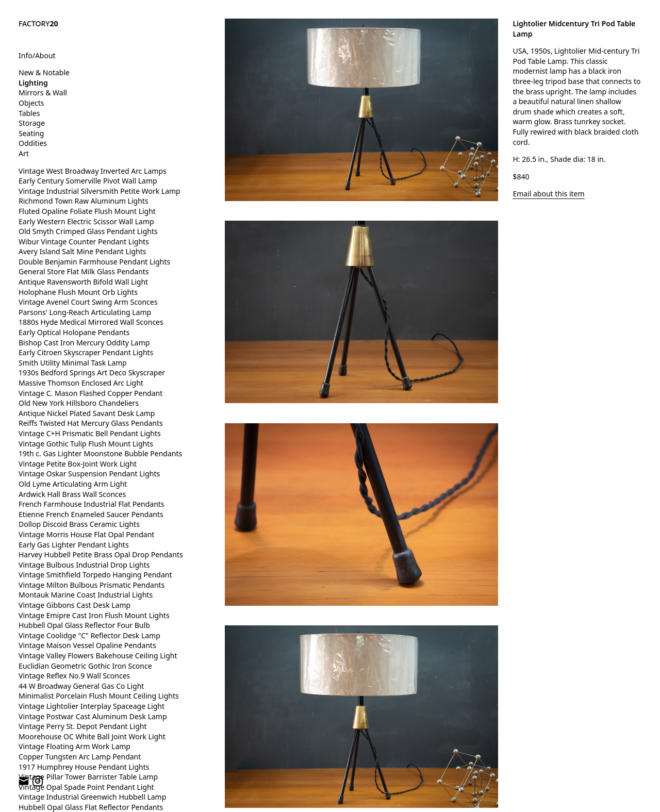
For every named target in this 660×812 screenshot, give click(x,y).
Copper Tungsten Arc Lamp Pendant (80, 757)
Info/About (37, 55)
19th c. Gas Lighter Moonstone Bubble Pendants (100, 453)
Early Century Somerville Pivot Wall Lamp (88, 181)
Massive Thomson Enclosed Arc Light (81, 383)
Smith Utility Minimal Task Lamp (73, 363)
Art (24, 153)
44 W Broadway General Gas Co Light (81, 686)
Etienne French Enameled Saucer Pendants (91, 514)
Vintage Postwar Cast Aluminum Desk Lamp (93, 716)
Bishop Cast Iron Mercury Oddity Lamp (84, 343)
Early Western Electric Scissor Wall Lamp (86, 221)
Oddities (33, 143)
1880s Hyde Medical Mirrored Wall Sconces (91, 322)
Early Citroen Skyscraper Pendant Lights (86, 352)
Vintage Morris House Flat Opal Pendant (86, 534)
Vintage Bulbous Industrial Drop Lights (84, 565)
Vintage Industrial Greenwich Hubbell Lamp (92, 797)
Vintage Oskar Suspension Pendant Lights (89, 474)
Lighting (33, 83)
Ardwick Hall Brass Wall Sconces (72, 494)
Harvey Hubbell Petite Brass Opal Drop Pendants (101, 554)
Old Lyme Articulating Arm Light (73, 484)
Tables (29, 113)
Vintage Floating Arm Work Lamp (75, 746)
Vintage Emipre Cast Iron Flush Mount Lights (94, 615)
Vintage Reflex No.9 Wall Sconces (74, 676)
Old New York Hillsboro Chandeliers (79, 403)
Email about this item (548, 194)
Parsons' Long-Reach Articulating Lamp (85, 312)
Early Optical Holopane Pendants (74, 332)
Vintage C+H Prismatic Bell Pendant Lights (90, 433)
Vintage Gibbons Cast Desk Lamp (75, 605)
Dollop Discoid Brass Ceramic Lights (79, 524)
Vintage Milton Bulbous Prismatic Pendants (92, 585)
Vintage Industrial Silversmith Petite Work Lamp (100, 191)
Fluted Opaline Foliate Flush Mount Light (87, 211)
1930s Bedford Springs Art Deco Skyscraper (92, 372)
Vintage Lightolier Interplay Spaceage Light (92, 706)
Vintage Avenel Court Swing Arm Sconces (88, 302)
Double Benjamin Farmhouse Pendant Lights (94, 262)
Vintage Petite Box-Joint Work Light (78, 464)
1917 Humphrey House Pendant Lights (84, 767)
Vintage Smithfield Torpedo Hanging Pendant (95, 575)
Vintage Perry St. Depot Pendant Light (83, 726)
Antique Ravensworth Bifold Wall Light (83, 282)
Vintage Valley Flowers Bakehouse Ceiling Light (98, 656)
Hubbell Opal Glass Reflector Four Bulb (84, 625)
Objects (31, 103)
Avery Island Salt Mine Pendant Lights (82, 251)
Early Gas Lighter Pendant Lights (74, 545)
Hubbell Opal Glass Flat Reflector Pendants (91, 807)
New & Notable (44, 72)
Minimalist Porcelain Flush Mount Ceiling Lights (99, 696)
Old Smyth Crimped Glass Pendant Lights (88, 231)
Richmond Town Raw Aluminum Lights (84, 201)
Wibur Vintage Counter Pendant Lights (84, 242)
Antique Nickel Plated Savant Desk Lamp (87, 413)
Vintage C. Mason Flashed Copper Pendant (90, 393)
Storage (32, 123)
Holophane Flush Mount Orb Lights (78, 292)
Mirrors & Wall (43, 93)
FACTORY (38, 23)
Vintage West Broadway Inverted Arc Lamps (93, 171)
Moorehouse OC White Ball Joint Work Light (92, 736)
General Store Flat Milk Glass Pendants (84, 271)
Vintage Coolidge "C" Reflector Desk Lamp (89, 635)
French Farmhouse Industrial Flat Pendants (92, 504)
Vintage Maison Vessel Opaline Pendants (87, 645)
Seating (31, 133)
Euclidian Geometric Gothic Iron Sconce (85, 666)
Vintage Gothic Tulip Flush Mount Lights (86, 444)
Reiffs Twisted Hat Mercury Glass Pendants (91, 423)
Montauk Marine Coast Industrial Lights (86, 595)
